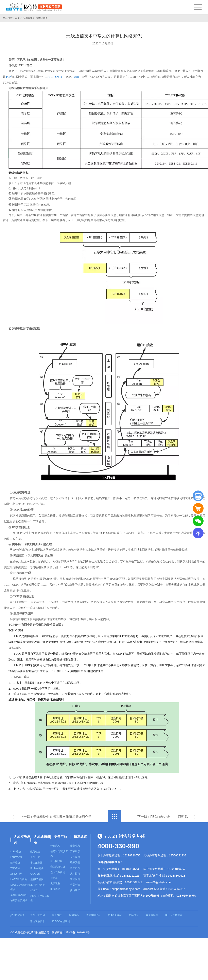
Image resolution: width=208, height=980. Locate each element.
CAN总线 (35, 874)
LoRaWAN (16, 857)
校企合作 (75, 868)
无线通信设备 (42, 839)
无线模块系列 (22, 839)
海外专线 (57, 915)
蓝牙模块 (15, 863)
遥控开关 (35, 857)
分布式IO (55, 846)
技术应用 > (42, 18)
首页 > (18, 18)
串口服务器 (36, 863)
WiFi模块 (15, 868)
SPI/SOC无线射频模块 (20, 887)
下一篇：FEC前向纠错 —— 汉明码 (163, 817)
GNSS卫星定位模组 (40, 898)
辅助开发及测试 (19, 900)
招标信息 (134, 915)
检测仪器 (74, 915)
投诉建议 (75, 890)
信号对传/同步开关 (59, 854)
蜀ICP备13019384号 (78, 932)
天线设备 (55, 883)
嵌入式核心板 (58, 867)
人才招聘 (75, 874)
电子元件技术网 (174, 915)
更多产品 (60, 837)
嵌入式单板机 (58, 872)
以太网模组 (56, 861)
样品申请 (75, 885)
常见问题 (75, 879)
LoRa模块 (16, 852)
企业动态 (75, 846)
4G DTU (35, 891)
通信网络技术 (37, 921)
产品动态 (75, 851)
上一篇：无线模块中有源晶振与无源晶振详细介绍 (56, 817)
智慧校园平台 (93, 915)
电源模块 (55, 889)
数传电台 (35, 852)
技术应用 (75, 857)
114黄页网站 (115, 915)
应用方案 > (29, 18)
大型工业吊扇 (37, 915)
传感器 (54, 878)
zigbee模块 (16, 874)
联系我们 (75, 862)
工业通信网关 (38, 885)
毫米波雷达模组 (19, 895)
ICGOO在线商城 (61, 921)
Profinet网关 (37, 868)
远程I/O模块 (37, 879)
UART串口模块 (18, 879)
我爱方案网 (152, 915)
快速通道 (80, 837)
